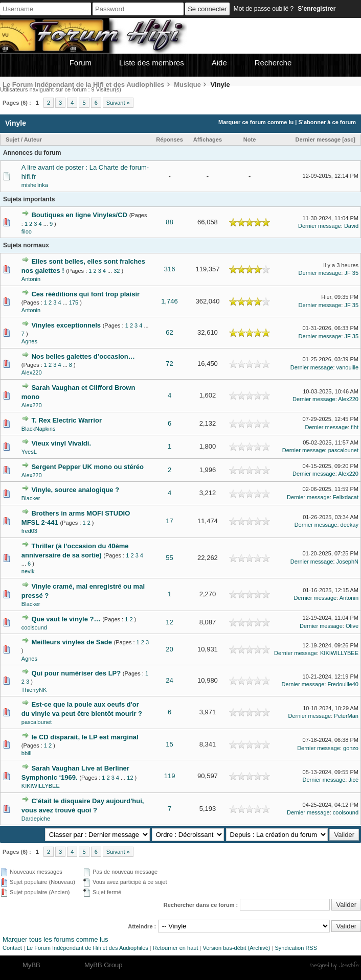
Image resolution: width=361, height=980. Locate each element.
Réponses (170, 139)
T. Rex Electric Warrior (66, 420)
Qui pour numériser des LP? (76, 673)
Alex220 (32, 372)
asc (349, 139)
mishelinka (35, 185)
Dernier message (318, 139)
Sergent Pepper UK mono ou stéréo (87, 467)
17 (169, 521)
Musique (187, 85)
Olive (352, 626)
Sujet (13, 139)
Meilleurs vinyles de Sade (72, 642)
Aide (219, 63)
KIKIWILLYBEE (339, 653)
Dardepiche (36, 819)
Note (250, 139)
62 (169, 332)
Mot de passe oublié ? (264, 9)
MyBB (31, 965)
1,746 (170, 301)
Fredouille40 (343, 684)
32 (117, 271)
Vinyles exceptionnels (66, 325)
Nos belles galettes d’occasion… (83, 356)
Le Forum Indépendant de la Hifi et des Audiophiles (84, 85)
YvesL (29, 452)
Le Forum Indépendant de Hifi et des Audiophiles (87, 948)
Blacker (31, 498)
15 (169, 744)
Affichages (208, 139)
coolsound (34, 627)
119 (170, 776)
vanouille (347, 367)
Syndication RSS (296, 948)
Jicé (353, 780)
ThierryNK (34, 690)
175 (74, 302)
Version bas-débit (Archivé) (236, 948)
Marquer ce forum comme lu (256, 122)
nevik (28, 571)
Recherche (273, 63)
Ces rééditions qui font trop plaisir (85, 294)
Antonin (31, 279)
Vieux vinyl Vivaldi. (61, 443)
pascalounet (343, 450)
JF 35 (351, 273)
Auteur (33, 139)
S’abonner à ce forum (327, 122)
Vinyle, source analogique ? (75, 490)
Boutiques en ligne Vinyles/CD (79, 215)
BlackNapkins (39, 429)
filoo (27, 231)
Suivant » (118, 103)
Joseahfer (349, 965)
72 (169, 364)
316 (170, 269)
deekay (349, 525)
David (351, 226)
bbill (27, 753)
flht (355, 427)
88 (169, 222)
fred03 (29, 531)
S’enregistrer (317, 9)
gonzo (351, 748)
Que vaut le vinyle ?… (66, 619)
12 (169, 622)
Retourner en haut (176, 948)
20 (169, 649)
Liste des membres (152, 63)
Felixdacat (346, 497)
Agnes (29, 341)
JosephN (347, 562)
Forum (81, 63)
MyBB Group (103, 965)
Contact (12, 948)
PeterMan (346, 716)
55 (169, 558)
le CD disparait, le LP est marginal (85, 737)
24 (169, 680)
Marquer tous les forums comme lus (55, 939)
